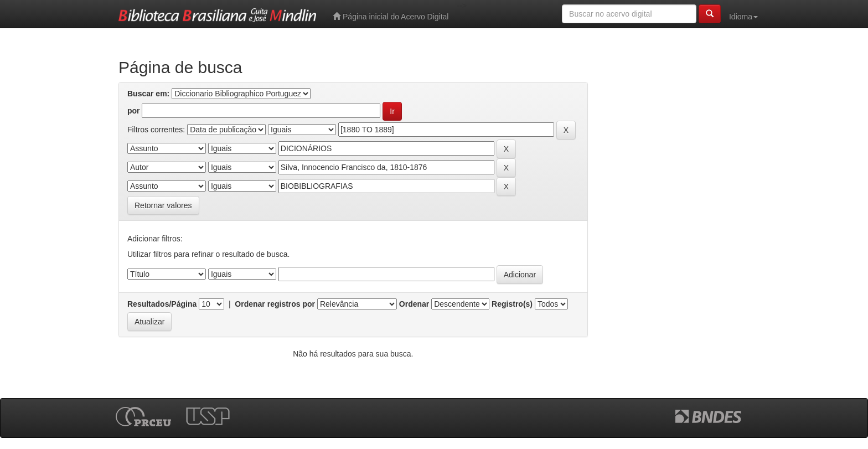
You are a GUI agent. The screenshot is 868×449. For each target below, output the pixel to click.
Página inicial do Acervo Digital (391, 16)
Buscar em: (148, 94)
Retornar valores (163, 205)
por (134, 111)
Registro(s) (512, 304)
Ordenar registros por (275, 304)
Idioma (743, 17)
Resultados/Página (162, 304)
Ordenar (414, 304)
